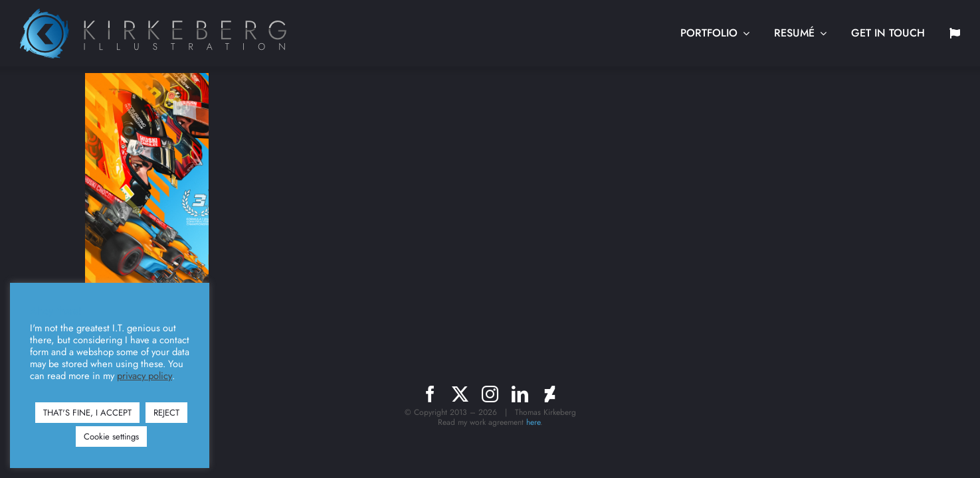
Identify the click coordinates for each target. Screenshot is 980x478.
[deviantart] (550, 394)
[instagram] (490, 394)
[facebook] (430, 394)
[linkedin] (520, 394)
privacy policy (145, 376)
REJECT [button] (166, 413)
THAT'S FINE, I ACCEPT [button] (87, 413)
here (533, 422)
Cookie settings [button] (111, 437)
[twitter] (460, 394)
